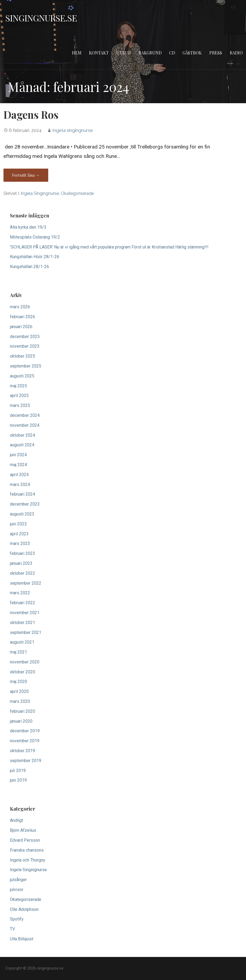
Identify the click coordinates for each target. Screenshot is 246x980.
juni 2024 (18, 455)
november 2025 (25, 346)
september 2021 (26, 632)
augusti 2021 (22, 642)
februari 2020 (23, 711)
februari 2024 (23, 494)
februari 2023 (23, 553)
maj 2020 (18, 682)
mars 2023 (20, 543)
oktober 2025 (23, 356)
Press (216, 53)
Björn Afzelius (23, 830)
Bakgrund (150, 53)
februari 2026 (23, 317)
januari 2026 (21, 327)
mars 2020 (20, 701)
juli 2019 (18, 771)
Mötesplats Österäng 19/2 (35, 237)
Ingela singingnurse (73, 130)
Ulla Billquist (22, 939)
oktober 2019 (23, 751)
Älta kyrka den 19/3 (28, 227)
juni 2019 (18, 780)
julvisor (17, 890)
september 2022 (26, 583)
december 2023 (25, 504)
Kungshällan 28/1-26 (29, 267)
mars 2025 (20, 405)
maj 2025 (18, 386)
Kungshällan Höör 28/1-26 (35, 257)
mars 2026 (20, 307)
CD (172, 53)
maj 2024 (18, 465)
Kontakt (99, 53)
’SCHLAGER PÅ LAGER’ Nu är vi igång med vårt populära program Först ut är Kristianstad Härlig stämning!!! (109, 247)
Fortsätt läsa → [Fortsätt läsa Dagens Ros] (26, 175)
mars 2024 (20, 485)
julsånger (18, 880)
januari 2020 (21, 721)
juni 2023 (18, 524)
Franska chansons (27, 850)
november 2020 (25, 662)
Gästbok (192, 53)
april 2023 (19, 534)
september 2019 (26, 761)
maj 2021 (18, 652)
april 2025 (19, 396)
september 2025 (26, 366)
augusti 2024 (22, 445)
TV (12, 929)
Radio (236, 53)
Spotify (17, 919)
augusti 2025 (22, 376)
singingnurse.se (41, 18)
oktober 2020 (23, 672)
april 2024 (19, 475)
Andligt (16, 820)
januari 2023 (21, 563)
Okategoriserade (77, 193)
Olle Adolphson (24, 909)
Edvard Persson (25, 840)
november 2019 (25, 741)
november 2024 (25, 425)
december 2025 (25, 337)
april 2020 (19, 691)
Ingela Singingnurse (40, 193)
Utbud (124, 53)
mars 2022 (20, 593)
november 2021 (25, 613)
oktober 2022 (23, 573)
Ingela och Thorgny (28, 860)
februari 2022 (23, 603)
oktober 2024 (23, 435)
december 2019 (25, 731)
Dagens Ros (31, 114)
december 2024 (25, 415)
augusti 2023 (22, 514)
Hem (77, 53)
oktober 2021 (23, 623)
